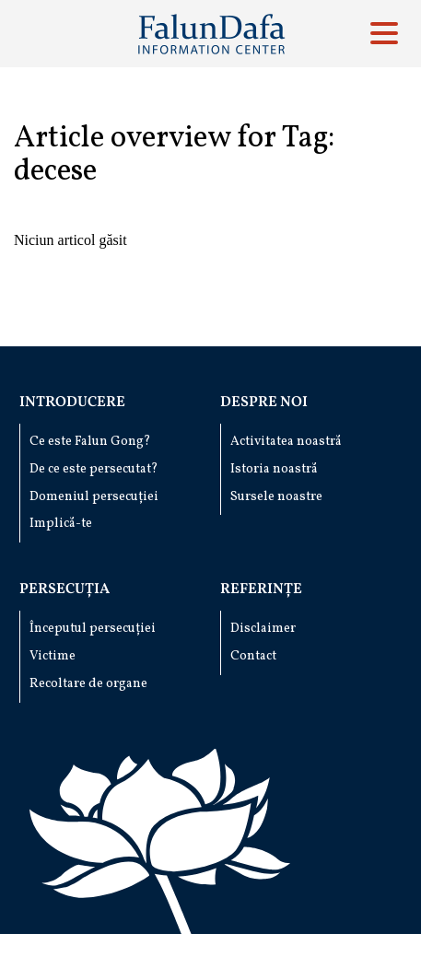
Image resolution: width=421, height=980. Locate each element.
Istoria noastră (274, 469)
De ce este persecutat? (94, 469)
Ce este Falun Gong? (90, 442)
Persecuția (64, 589)
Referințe (261, 589)
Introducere (72, 402)
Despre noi (264, 402)
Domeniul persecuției (94, 497)
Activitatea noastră (286, 442)
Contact (253, 656)
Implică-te (61, 524)
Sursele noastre (276, 497)
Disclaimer (263, 629)
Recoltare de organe (88, 684)
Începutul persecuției (93, 629)
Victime (53, 656)
